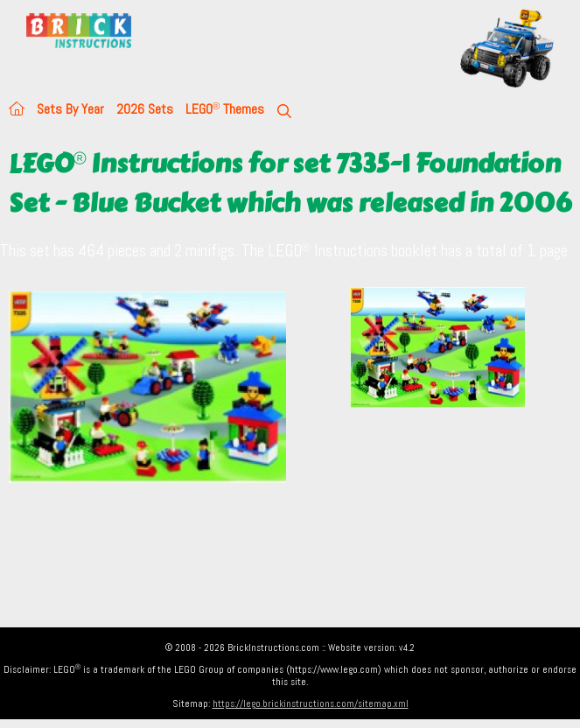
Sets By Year (70, 109)
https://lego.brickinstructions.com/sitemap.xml (311, 703)
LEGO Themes (225, 109)
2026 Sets (145, 109)
